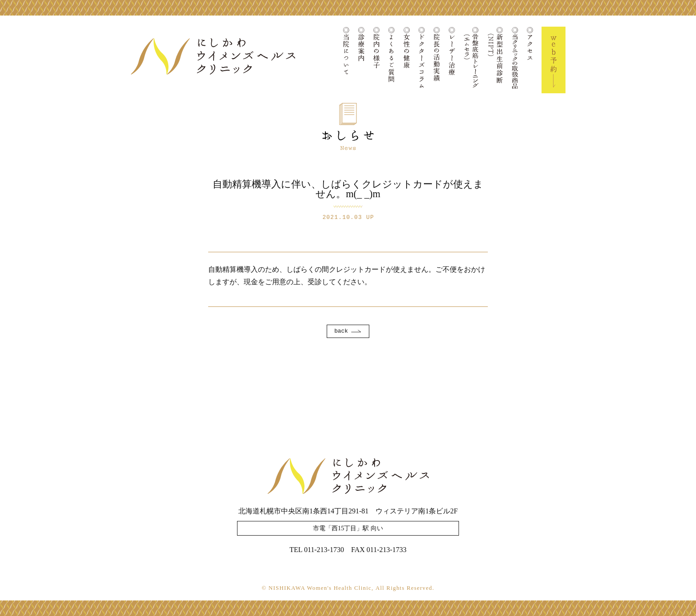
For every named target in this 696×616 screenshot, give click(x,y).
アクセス (530, 60)
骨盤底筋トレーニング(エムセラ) (471, 60)
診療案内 (361, 60)
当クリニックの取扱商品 (515, 60)
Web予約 (554, 60)
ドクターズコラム (422, 60)
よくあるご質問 (391, 60)
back (341, 331)
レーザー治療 (452, 60)
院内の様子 (376, 60)
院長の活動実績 (437, 60)
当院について (346, 60)
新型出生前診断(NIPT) (495, 60)
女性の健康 (407, 60)
